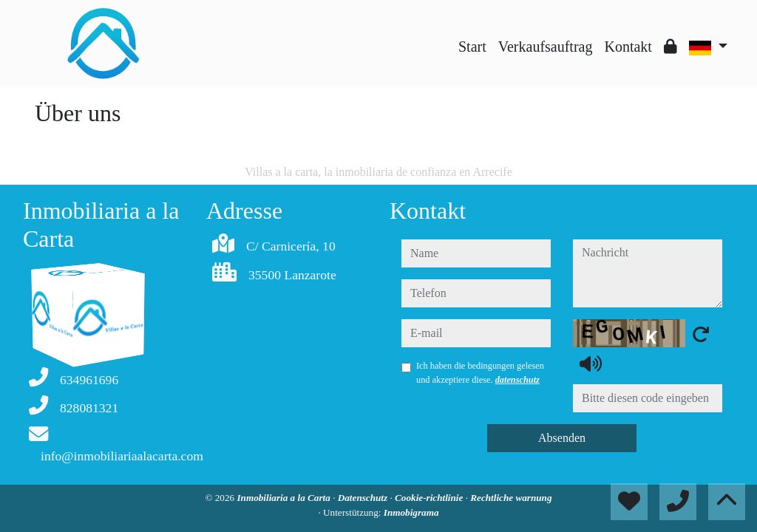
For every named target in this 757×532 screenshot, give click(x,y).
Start (472, 47)
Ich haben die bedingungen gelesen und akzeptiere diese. (480, 372)
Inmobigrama (411, 512)
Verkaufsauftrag (546, 47)
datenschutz (517, 380)
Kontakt (628, 47)
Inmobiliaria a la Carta (285, 498)
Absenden (562, 438)
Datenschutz (364, 498)
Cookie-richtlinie (430, 498)
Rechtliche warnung (511, 498)
